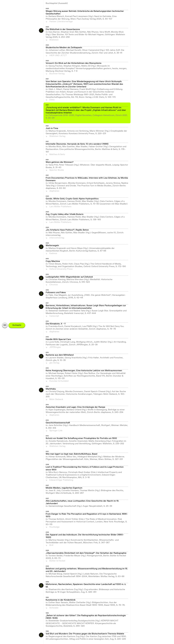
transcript (54, 316)
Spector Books (57, 170)
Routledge (54, 527)
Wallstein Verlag (57, 136)
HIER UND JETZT (58, 56)
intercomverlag (57, 238)
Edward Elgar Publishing (61, 480)
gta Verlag (54, 363)
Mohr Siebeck (56, 399)
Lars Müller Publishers (60, 207)
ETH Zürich (55, 121)
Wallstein (54, 40)
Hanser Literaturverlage (61, 22)
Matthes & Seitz (57, 155)
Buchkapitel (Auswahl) (57, 3)
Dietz (52, 100)
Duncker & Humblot (59, 381)
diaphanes (54, 191)
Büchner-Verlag (57, 74)
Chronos (54, 285)
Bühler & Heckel (57, 561)
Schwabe (54, 608)
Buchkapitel (17, 325)
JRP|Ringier (55, 347)
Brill (51, 545)
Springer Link (56, 431)
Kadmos (53, 253)
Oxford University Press (61, 269)
